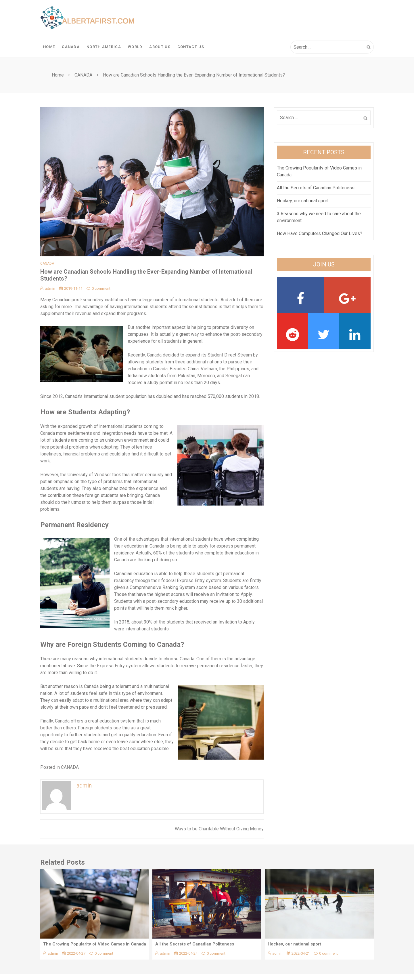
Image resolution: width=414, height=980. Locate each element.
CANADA (71, 47)
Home (49, 47)
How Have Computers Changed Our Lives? (320, 233)
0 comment (98, 288)
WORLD (135, 47)
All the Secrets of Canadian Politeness (316, 188)
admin (48, 288)
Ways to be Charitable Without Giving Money (219, 829)
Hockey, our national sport (303, 201)
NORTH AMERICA (104, 47)
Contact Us (191, 47)
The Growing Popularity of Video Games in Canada (95, 944)
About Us (160, 47)
